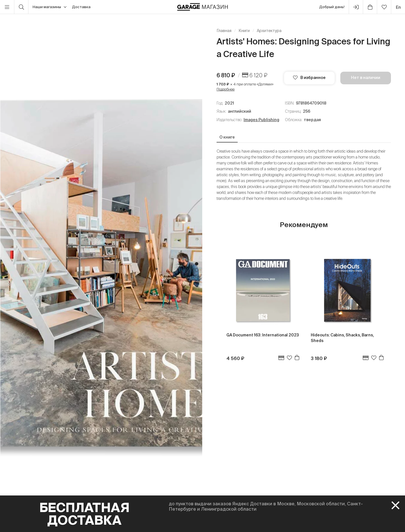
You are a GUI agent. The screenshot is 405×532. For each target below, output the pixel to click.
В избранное (309, 78)
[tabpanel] (101, 273)
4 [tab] (197, 282)
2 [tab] (197, 270)
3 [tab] (197, 276)
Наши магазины (49, 7)
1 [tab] (197, 264)
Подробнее (226, 89)
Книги (244, 31)
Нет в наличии (366, 78)
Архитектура (269, 31)
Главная (224, 31)
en (398, 7)
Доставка (81, 7)
